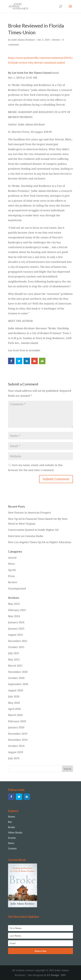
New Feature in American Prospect (30, 513)
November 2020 (18, 672)
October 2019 (16, 746)
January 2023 (16, 629)
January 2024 (16, 622)
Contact (12, 848)
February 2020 (17, 721)
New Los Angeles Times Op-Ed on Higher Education (40, 542)
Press (11, 576)
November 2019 (18, 740)
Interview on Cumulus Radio (26, 536)
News (11, 564)
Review (56, 40)
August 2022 (16, 635)
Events (12, 838)
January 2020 (16, 727)
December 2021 (18, 641)
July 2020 (14, 696)
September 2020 (18, 684)
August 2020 (16, 690)
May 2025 (14, 604)
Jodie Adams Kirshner (23, 40)
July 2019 (14, 758)
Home (12, 817)
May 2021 (14, 659)
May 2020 (14, 703)
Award (12, 558)
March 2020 (15, 715)
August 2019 (16, 752)
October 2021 (16, 647)
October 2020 (16, 678)
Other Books (15, 832)
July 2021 (14, 653)
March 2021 (15, 666)
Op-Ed (12, 570)
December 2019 (18, 734)
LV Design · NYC (57, 975)
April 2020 (14, 709)
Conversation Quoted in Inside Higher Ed (33, 530)
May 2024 (14, 616)
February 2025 (17, 610)
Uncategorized (17, 588)
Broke (12, 827)
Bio (10, 822)
